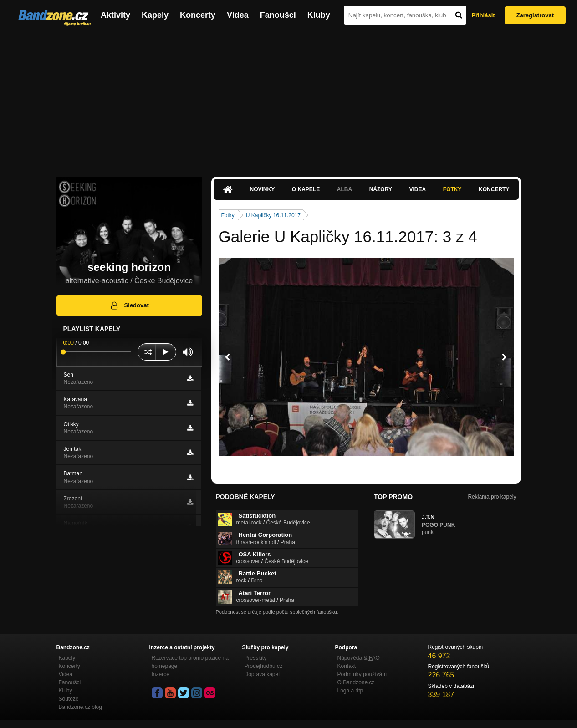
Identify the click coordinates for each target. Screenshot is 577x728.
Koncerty (198, 15)
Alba (345, 189)
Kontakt (347, 666)
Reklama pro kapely (492, 497)
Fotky (452, 189)
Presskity (256, 658)
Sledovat (129, 305)
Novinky (263, 189)
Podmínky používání (362, 674)
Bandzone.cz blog (80, 707)
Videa (238, 15)
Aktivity (115, 15)
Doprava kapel (262, 674)
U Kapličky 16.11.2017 (273, 215)
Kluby (319, 15)
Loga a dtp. (351, 691)
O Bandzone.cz (356, 682)
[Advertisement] (289, 99)
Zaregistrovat (535, 15)
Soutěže (69, 699)
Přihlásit (483, 15)
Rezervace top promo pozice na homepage (190, 662)
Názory (381, 189)
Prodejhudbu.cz (263, 666)
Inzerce (161, 674)
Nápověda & (359, 658)
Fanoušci (278, 15)
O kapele (306, 189)
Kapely (155, 15)
